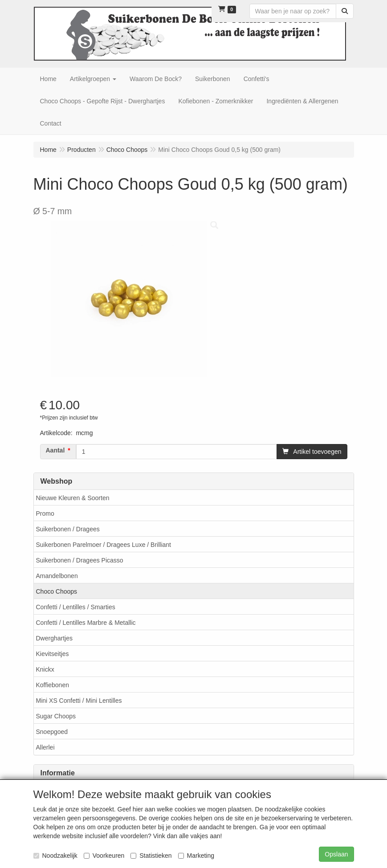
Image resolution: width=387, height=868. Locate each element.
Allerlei (45, 747)
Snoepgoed (52, 732)
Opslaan (336, 854)
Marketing (196, 856)
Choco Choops (57, 591)
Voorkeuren (104, 856)
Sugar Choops (56, 716)
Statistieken (151, 856)
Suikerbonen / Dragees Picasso (80, 560)
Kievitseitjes (53, 654)
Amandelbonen (57, 576)
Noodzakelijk (55, 856)
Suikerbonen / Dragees (68, 529)
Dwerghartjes (54, 638)
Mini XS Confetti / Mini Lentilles (79, 701)
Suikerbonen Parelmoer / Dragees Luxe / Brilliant (104, 545)
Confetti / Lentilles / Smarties (76, 607)
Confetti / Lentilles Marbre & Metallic (86, 623)
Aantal (55, 450)
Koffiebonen (53, 685)
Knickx (45, 669)
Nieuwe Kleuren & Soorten (73, 498)
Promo (45, 513)
